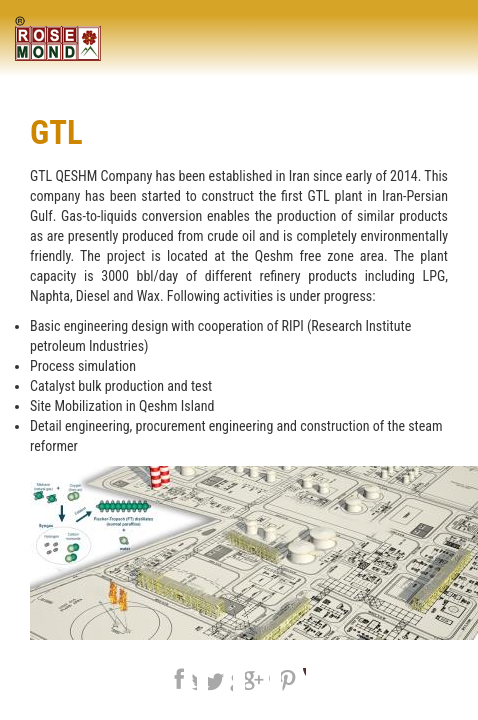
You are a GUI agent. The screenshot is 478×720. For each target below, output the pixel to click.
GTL (56, 133)
